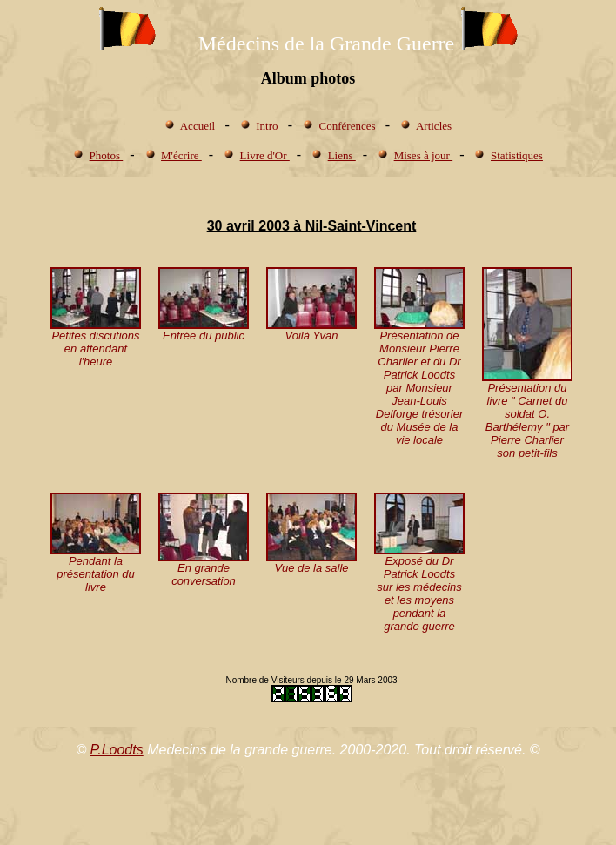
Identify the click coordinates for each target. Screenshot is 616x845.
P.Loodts (117, 750)
